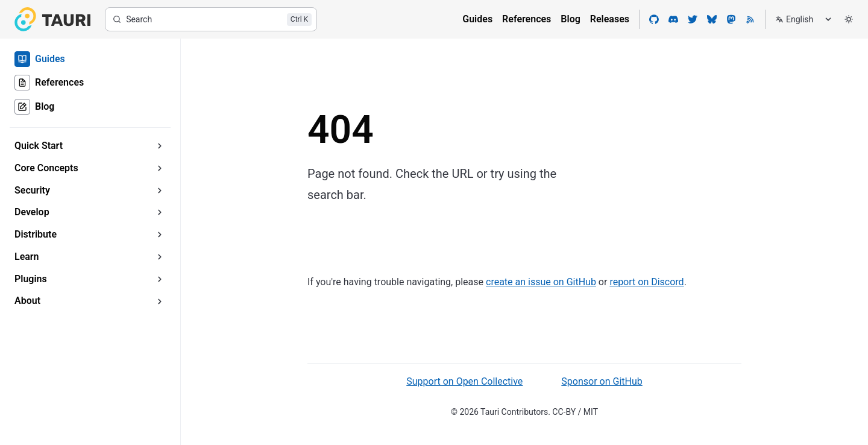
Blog (570, 19)
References (527, 19)
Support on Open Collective (464, 381)
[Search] (211, 19)
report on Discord (646, 282)
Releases (610, 19)
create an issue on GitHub (541, 282)
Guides (477, 19)
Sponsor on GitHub (602, 381)
